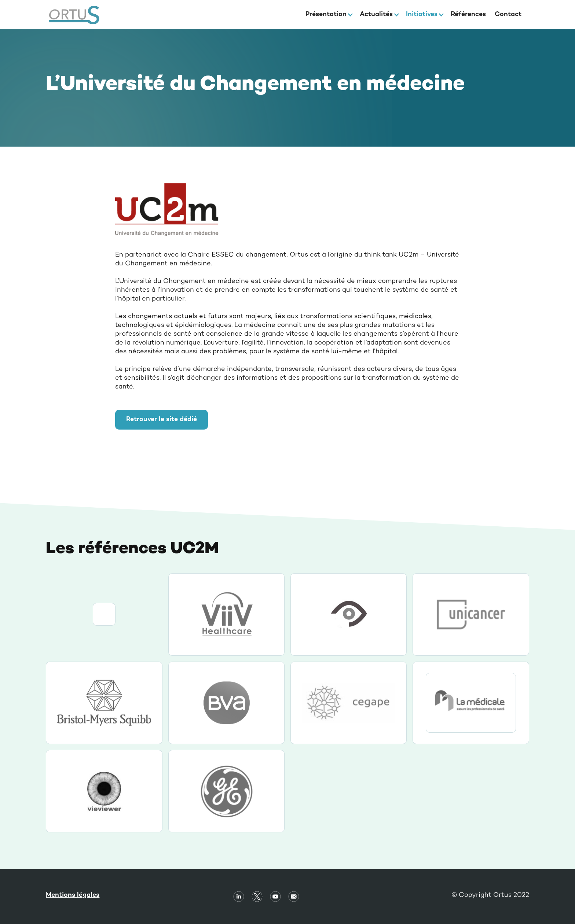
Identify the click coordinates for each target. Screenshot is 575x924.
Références (468, 14)
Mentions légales (73, 895)
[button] (328, 15)
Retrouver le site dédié (162, 419)
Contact (508, 14)
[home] (74, 15)
